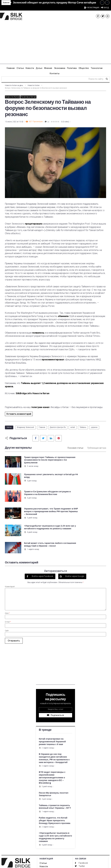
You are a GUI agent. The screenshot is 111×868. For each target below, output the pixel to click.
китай (73, 427)
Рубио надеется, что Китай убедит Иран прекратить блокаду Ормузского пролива (55, 777)
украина (94, 427)
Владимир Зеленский (25, 427)
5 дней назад (83, 494)
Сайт (7, 587)
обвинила (63, 316)
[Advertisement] (55, 44)
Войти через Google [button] (75, 533)
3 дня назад (83, 466)
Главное (42, 427)
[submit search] (107, 79)
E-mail (8, 579)
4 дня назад (30, 492)
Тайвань (83, 427)
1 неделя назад (84, 512)
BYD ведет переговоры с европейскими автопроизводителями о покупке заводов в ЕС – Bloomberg (52, 735)
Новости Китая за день (14, 85)
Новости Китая (34, 85)
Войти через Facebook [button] (42, 533)
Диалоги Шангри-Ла (58, 427)
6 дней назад (30, 512)
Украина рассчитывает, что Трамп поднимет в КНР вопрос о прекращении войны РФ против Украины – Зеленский (91, 485)
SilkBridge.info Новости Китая (33, 393)
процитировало (34, 224)
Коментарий (10, 543)
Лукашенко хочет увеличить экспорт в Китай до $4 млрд (91, 460)
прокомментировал (53, 360)
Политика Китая (28, 97)
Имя (7, 570)
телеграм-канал (40, 407)
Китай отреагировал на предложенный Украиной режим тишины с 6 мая (52, 699)
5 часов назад (31, 474)
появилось (38, 333)
